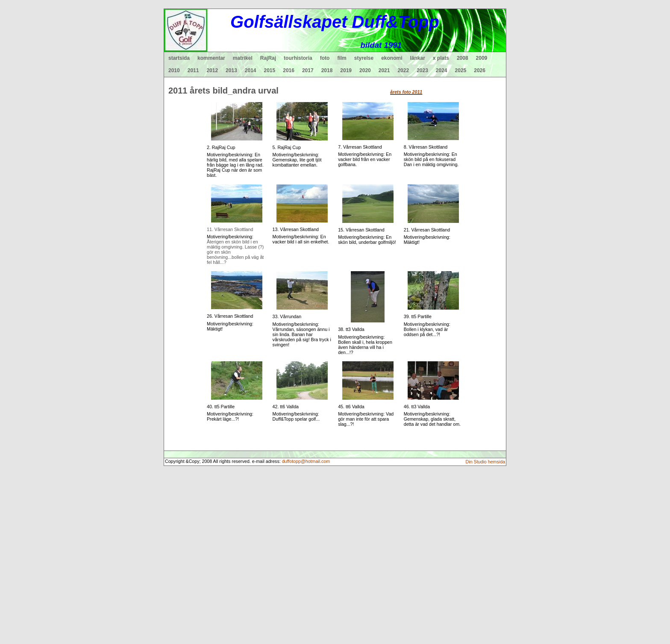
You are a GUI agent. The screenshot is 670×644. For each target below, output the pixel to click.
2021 (384, 70)
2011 (193, 70)
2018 (327, 70)
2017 (308, 70)
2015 (270, 70)
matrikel (243, 58)
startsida (179, 58)
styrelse (364, 58)
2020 (365, 70)
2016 (289, 70)
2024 (442, 70)
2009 (482, 58)
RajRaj (268, 58)
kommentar (211, 58)
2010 (174, 70)
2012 (212, 70)
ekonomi (392, 58)
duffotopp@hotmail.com (306, 461)
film (342, 58)
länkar (418, 58)
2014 (251, 70)
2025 (461, 70)
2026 (480, 70)
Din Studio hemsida (485, 462)
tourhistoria (298, 58)
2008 (463, 58)
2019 (346, 70)
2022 (403, 70)
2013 (231, 70)
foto (325, 58)
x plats (441, 58)
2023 (422, 70)
